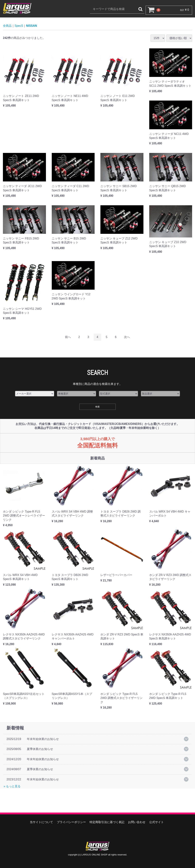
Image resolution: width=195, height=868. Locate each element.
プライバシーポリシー (71, 822)
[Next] (127, 337)
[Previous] (68, 337)
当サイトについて (41, 822)
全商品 (7, 26)
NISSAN (31, 26)
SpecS (19, 26)
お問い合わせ (137, 822)
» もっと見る (12, 786)
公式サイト (157, 822)
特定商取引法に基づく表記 (107, 822)
